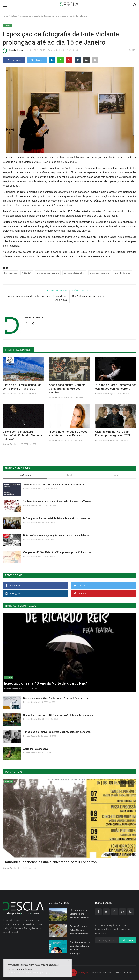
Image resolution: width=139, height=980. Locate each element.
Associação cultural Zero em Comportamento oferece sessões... (67, 389)
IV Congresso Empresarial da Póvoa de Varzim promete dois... (58, 518)
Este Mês (69, 475)
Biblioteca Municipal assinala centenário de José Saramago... (80, 948)
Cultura (14, 16)
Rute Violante (10, 273)
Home (5, 16)
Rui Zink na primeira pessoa (88, 296)
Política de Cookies (124, 972)
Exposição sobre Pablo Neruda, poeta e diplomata (79, 930)
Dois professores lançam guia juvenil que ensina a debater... (57, 535)
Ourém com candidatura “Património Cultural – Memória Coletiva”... (22, 435)
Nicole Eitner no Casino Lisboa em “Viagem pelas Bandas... (68, 434)
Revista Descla (13, 51)
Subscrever (127, 940)
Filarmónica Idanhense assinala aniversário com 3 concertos (50, 862)
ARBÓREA (27, 273)
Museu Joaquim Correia (48, 273)
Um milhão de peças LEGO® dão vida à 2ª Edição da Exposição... (59, 715)
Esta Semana (25, 475)
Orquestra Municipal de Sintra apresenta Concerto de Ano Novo (37, 298)
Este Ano (114, 475)
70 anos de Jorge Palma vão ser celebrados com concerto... (115, 387)
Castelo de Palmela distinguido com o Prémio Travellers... (22, 387)
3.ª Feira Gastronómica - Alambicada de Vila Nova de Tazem (57, 502)
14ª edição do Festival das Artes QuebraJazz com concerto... (58, 732)
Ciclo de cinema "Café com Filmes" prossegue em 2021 (113, 434)
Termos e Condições (101, 972)
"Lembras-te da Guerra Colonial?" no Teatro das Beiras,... (55, 485)
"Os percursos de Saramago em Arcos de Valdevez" (80, 914)
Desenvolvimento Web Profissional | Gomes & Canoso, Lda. (56, 698)
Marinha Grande (122, 273)
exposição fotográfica (74, 273)
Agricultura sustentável (36, 749)
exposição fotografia (100, 273)
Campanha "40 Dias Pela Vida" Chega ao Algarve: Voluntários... (58, 552)
